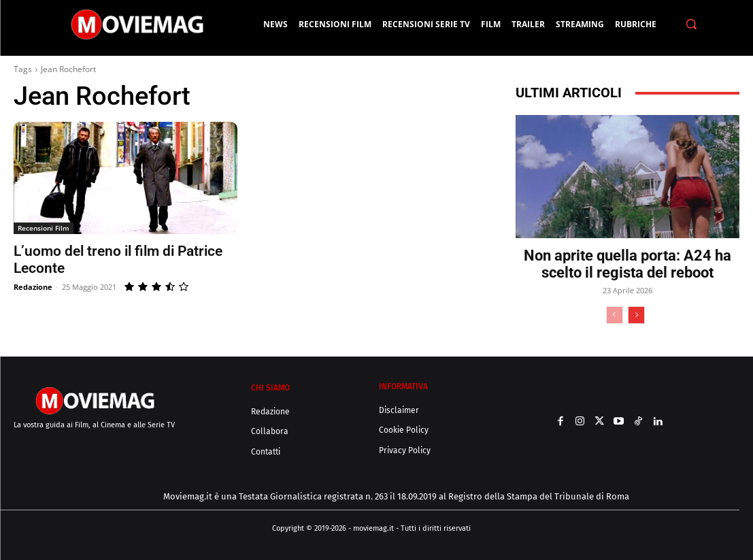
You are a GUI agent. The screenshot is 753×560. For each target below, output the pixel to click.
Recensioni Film (44, 228)
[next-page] (636, 315)
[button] (691, 24)
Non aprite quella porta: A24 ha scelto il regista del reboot (627, 264)
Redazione (33, 287)
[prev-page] (615, 315)
